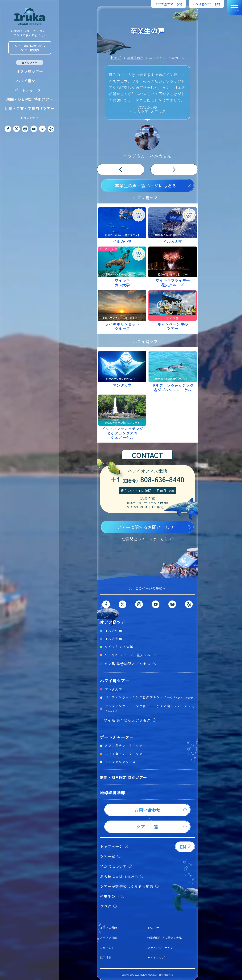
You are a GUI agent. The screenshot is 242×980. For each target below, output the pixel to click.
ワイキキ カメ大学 (119, 647)
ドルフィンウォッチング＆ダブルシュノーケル (149, 697)
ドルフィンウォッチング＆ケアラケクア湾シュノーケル (149, 708)
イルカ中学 (113, 631)
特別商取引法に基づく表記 (165, 938)
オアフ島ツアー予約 (169, 4)
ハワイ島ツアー (30, 81)
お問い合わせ (30, 118)
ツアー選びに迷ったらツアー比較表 (30, 48)
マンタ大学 (113, 689)
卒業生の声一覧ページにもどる (146, 186)
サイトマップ (156, 958)
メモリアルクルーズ (120, 762)
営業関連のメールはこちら (145, 539)
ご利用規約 (107, 948)
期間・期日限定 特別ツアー (30, 99)
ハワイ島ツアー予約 (206, 4)
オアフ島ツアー (30, 72)
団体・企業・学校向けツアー (30, 108)
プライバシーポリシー (162, 948)
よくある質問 (109, 928)
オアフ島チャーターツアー (125, 745)
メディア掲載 (109, 938)
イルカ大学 (113, 639)
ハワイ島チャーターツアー (125, 754)
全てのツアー (30, 62)
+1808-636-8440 (147, 480)
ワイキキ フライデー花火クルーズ (131, 655)
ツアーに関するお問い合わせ (145, 527)
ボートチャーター (30, 90)
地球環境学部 (113, 792)
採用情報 (106, 958)
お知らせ (153, 928)
